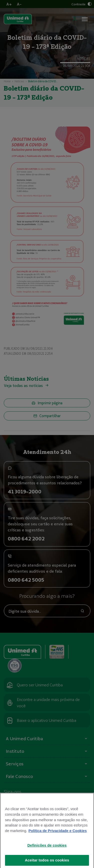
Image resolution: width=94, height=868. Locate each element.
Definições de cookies (47, 852)
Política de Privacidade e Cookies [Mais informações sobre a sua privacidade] (58, 837)
